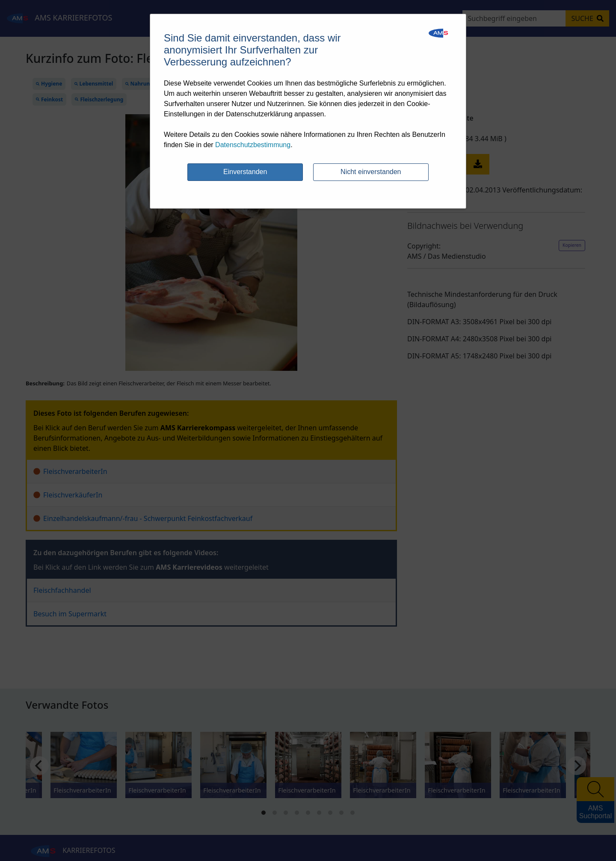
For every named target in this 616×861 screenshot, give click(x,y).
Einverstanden (245, 172)
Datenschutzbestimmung (253, 145)
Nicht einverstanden (371, 172)
